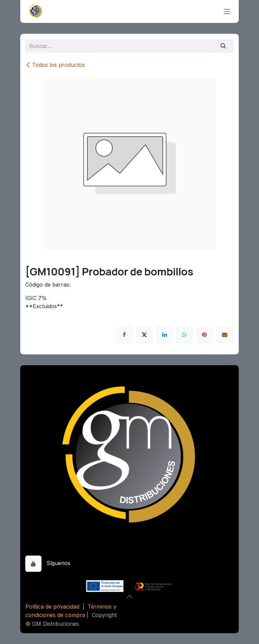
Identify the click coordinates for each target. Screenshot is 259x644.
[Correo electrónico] (225, 334)
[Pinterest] (204, 334)
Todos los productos (55, 65)
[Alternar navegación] (227, 12)
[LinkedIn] (165, 334)
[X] (144, 334)
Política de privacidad (52, 607)
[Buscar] (223, 46)
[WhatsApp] (184, 334)
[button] (129, 596)
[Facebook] (124, 334)
